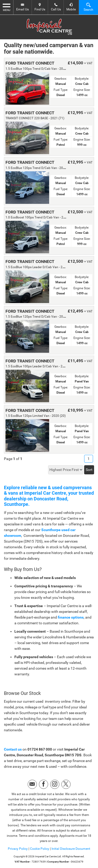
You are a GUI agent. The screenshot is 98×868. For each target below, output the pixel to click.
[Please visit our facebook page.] (44, 784)
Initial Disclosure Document (71, 849)
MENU (7, 7)
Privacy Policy (18, 849)
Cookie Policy (40, 849)
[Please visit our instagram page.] (55, 784)
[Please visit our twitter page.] (66, 784)
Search (88, 7)
